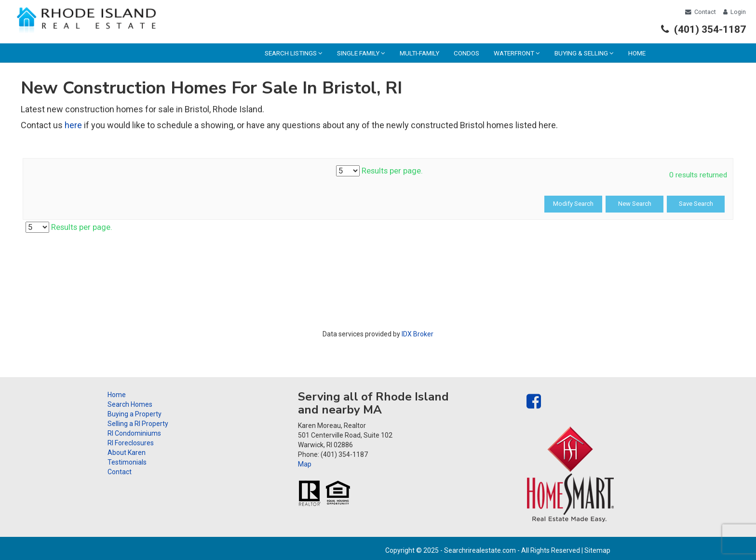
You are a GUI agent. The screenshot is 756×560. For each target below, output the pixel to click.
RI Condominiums (134, 433)
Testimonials (127, 462)
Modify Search (573, 204)
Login (735, 12)
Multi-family (419, 53)
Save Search (696, 204)
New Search (635, 204)
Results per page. (379, 171)
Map (305, 464)
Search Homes (130, 404)
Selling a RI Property (138, 424)
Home (637, 53)
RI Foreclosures (131, 443)
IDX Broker (418, 334)
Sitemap (597, 550)
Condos (466, 53)
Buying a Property (135, 414)
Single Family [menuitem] (361, 53)
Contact (701, 12)
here (73, 125)
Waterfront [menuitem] (517, 53)
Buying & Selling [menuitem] (584, 53)
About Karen (127, 453)
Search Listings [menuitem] (294, 53)
